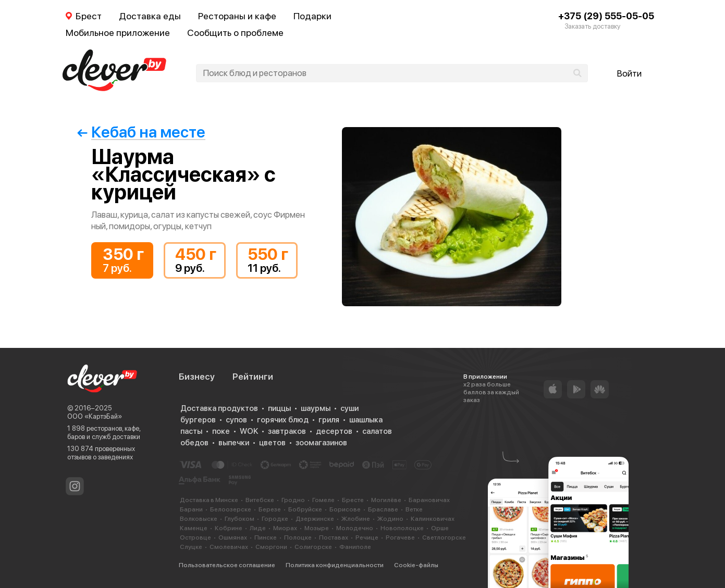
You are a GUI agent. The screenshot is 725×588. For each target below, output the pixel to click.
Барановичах (429, 500)
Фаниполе (355, 547)
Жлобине (356, 519)
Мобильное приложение (118, 33)
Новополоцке (402, 528)
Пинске (266, 537)
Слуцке (191, 547)
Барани (191, 509)
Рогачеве (400, 537)
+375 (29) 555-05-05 (606, 16)
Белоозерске (231, 509)
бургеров (198, 420)
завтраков (287, 431)
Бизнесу (197, 377)
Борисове (345, 509)
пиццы (279, 408)
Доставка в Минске (209, 500)
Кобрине (229, 528)
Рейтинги (253, 377)
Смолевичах (229, 547)
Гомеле (323, 500)
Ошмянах (233, 537)
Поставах (334, 537)
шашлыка (366, 420)
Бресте (353, 500)
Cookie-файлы (416, 565)
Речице (367, 537)
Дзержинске (315, 519)
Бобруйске (305, 509)
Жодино (390, 519)
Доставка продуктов (219, 408)
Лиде (258, 528)
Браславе (383, 509)
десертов (334, 431)
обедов (194, 443)
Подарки (312, 16)
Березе (270, 509)
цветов (272, 443)
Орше (440, 528)
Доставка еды (150, 16)
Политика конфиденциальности (335, 565)
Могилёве (386, 500)
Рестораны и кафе (237, 16)
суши (349, 408)
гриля (329, 420)
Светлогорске (444, 537)
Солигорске (313, 547)
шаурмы (316, 408)
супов (236, 420)
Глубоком (239, 519)
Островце (195, 537)
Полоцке (298, 537)
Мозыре (317, 528)
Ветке (414, 509)
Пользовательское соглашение (227, 565)
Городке (275, 519)
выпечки (234, 443)
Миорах (285, 528)
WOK (249, 431)
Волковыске (199, 519)
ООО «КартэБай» (95, 416)
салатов (377, 431)
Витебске (260, 500)
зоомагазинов (321, 443)
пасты (191, 431)
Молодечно (355, 528)
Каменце (194, 528)
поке (221, 431)
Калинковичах (433, 519)
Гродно (293, 500)
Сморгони (271, 547)
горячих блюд (283, 420)
